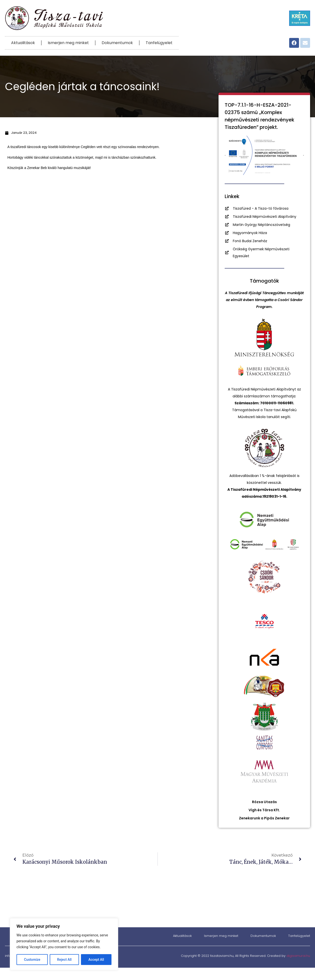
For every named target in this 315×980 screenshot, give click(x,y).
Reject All (64, 960)
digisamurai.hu (298, 956)
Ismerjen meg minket (68, 43)
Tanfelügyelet (159, 43)
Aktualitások (23, 43)
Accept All (96, 960)
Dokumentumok (117, 43)
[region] (64, 944)
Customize (32, 960)
